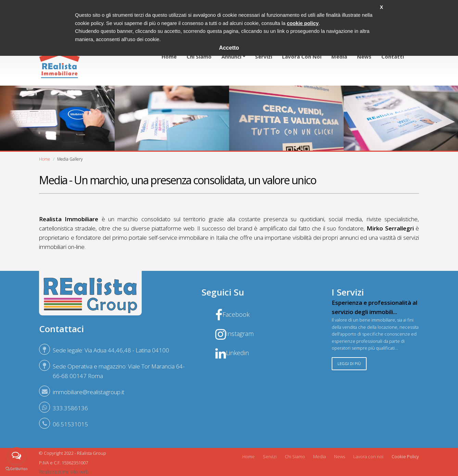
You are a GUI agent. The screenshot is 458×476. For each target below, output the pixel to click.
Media (339, 57)
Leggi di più (349, 364)
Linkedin (232, 353)
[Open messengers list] (16, 456)
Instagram (234, 334)
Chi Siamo (295, 456)
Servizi (264, 57)
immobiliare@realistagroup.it (88, 392)
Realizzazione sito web (64, 472)
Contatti (393, 57)
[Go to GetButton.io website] (16, 469)
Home (169, 57)
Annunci (231, 57)
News (364, 57)
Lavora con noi (302, 57)
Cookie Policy (405, 456)
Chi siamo (199, 57)
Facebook (232, 314)
